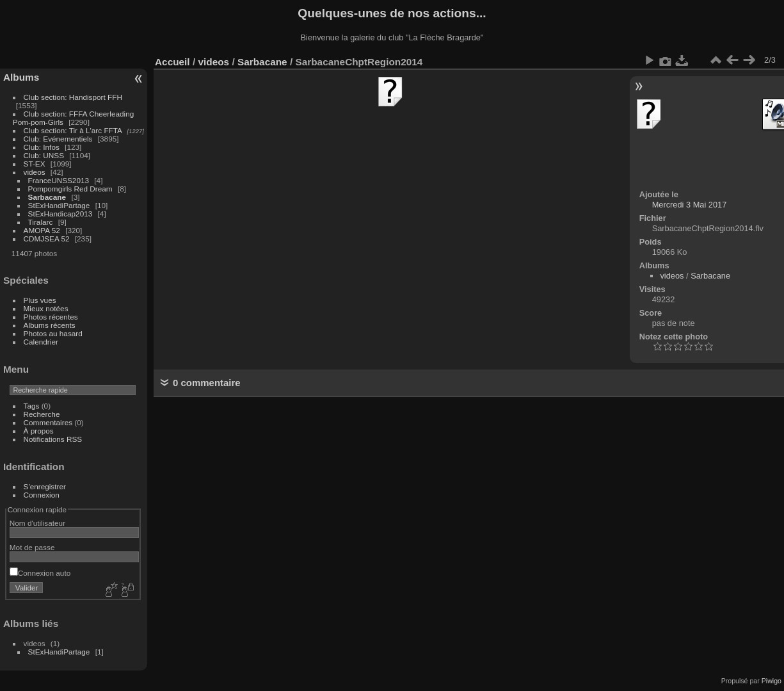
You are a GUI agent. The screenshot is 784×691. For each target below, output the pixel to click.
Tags (32, 406)
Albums (21, 77)
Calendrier (41, 342)
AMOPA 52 (42, 230)
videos (35, 172)
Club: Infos (42, 147)
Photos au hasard (53, 333)
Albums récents (50, 325)
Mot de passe (32, 547)
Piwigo (772, 681)
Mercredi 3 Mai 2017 (690, 205)
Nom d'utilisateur (37, 523)
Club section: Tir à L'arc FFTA (73, 130)
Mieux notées (46, 308)
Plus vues (40, 300)
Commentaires (48, 422)
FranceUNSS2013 (59, 180)
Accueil (172, 62)
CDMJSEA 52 (47, 239)
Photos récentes (51, 317)
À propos (39, 431)
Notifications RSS (53, 439)
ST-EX (35, 164)
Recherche (42, 414)
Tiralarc (41, 222)
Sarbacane (47, 197)
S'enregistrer (45, 486)
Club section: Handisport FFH (73, 97)
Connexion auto (40, 573)
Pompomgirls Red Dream (70, 189)
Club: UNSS (44, 155)
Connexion (42, 495)
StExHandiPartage (59, 205)
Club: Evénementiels (58, 139)
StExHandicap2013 (60, 214)
